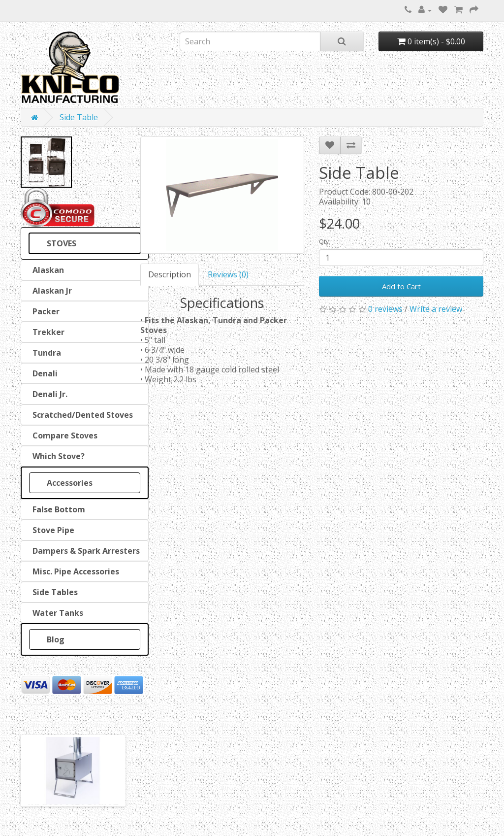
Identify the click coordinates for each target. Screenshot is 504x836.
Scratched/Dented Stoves (81, 415)
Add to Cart (401, 286)
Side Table (79, 117)
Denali (43, 373)
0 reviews (385, 309)
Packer (44, 311)
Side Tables (53, 592)
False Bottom (57, 509)
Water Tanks (56, 613)
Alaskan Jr (50, 291)
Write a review (436, 309)
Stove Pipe (51, 530)
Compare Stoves (63, 435)
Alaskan (46, 270)
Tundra (45, 353)
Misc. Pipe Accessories (74, 571)
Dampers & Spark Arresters (84, 551)
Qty (324, 242)
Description (170, 274)
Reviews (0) (228, 274)
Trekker (47, 332)
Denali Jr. (48, 394)
